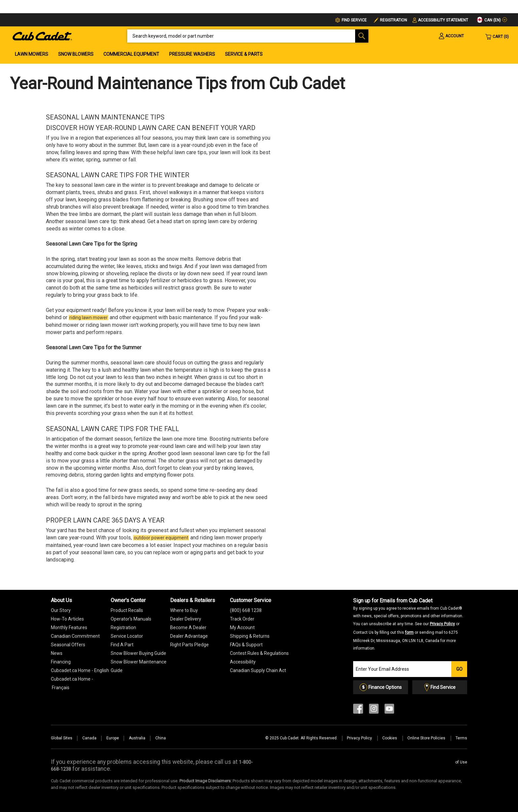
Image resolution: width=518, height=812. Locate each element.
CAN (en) (489, 20)
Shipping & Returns (250, 636)
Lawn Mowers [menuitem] (32, 54)
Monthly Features (69, 627)
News (57, 653)
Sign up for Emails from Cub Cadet (408, 624)
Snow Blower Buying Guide (138, 653)
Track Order (242, 619)
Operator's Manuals (131, 619)
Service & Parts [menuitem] (244, 54)
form (409, 632)
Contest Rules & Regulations (259, 653)
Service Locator (127, 636)
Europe (113, 738)
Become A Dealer (188, 627)
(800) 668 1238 (246, 610)
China (161, 738)
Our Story (61, 610)
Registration (393, 20)
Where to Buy (184, 610)
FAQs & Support (246, 645)
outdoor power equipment (161, 538)
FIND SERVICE (354, 20)
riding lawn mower (89, 318)
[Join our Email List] (402, 669)
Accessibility (243, 662)
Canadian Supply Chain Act (258, 670)
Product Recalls (127, 610)
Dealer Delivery (186, 619)
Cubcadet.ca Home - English (80, 670)
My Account (242, 627)
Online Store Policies (427, 738)
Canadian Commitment (75, 636)
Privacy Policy (442, 624)
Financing (61, 662)
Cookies (390, 738)
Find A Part (122, 645)
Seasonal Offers (68, 645)
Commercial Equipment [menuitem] (131, 54)
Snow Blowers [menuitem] (76, 54)
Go (459, 669)
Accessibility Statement (443, 20)
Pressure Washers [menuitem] (192, 54)
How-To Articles (67, 619)
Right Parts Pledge (189, 645)
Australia (137, 738)
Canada (89, 738)
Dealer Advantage (189, 636)
